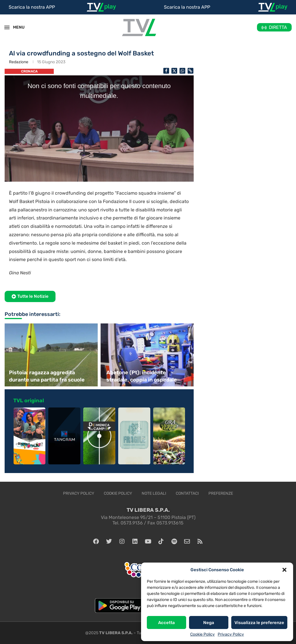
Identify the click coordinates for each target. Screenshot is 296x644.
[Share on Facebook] (166, 71)
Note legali (154, 493)
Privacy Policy (231, 634)
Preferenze (221, 493)
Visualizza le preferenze (259, 623)
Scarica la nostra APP (32, 7)
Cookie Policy (202, 634)
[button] (284, 570)
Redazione (19, 62)
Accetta (166, 623)
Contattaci (187, 493)
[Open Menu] (7, 27)
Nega (209, 623)
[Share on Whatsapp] (182, 71)
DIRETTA (278, 27)
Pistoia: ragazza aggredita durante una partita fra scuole (47, 376)
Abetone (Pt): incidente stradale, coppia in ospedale (142, 376)
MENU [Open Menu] (16, 27)
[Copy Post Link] (190, 71)
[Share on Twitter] (174, 71)
